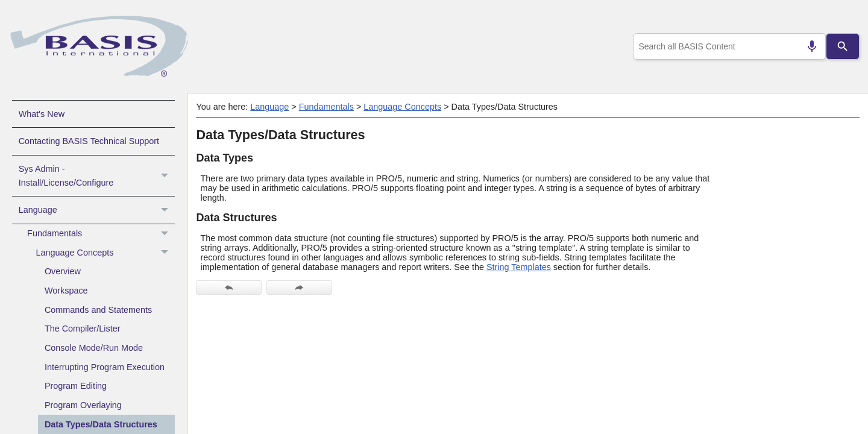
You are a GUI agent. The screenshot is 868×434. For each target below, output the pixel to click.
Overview (63, 271)
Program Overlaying (83, 405)
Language (97, 210)
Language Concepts (105, 253)
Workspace (66, 291)
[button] (166, 176)
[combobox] (727, 46)
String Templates (519, 267)
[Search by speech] (807, 46)
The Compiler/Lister (83, 329)
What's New (42, 114)
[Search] (843, 46)
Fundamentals (101, 234)
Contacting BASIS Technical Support (89, 141)
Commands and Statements (98, 310)
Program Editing (76, 386)
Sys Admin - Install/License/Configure (97, 176)
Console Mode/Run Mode (94, 348)
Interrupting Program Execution (105, 367)
